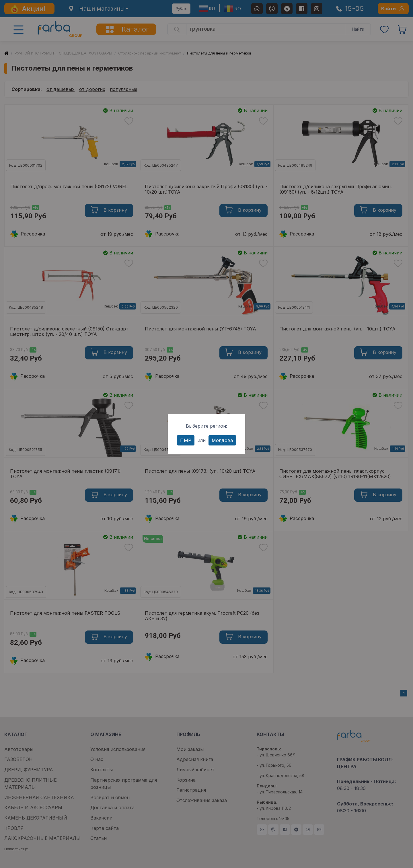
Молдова (222, 440)
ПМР (186, 440)
